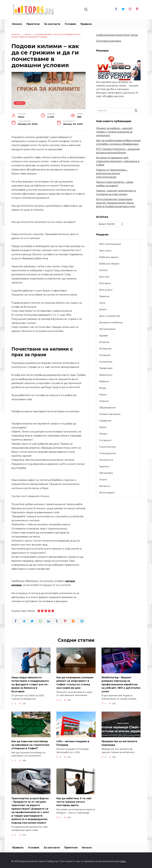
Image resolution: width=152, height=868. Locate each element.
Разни (103, 427)
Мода (102, 388)
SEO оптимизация (110, 244)
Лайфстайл (106, 368)
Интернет (105, 355)
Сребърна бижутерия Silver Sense (117, 35)
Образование (107, 408)
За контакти (52, 24)
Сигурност (105, 440)
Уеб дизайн (106, 473)
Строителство (107, 447)
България (105, 283)
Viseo (123, 859)
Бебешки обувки (109, 264)
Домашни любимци (111, 322)
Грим (102, 303)
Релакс (103, 434)
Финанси (105, 486)
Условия (70, 24)
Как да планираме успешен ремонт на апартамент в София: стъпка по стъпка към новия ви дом (75, 682)
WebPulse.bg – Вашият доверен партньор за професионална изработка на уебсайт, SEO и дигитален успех (121, 684)
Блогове (104, 277)
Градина (104, 296)
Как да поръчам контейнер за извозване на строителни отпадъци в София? (30, 744)
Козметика (106, 362)
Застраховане (107, 329)
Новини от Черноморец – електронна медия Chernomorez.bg (112, 173)
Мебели (104, 381)
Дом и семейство (110, 316)
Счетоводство (108, 453)
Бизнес (104, 270)
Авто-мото (105, 251)
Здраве (104, 336)
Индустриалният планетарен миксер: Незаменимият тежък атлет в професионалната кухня (116, 203)
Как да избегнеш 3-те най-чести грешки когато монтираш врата (74, 800)
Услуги (20, 103)
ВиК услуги (106, 290)
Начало (17, 24)
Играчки (104, 342)
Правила (86, 24)
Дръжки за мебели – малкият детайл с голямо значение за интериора (114, 132)
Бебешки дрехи (109, 257)
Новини (104, 401)
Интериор (105, 349)
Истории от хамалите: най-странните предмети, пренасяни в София (118, 161)
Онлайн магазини (110, 414)
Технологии (106, 460)
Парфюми (105, 421)
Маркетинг (106, 375)
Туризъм (104, 466)
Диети (103, 309)
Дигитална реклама (109, 41)
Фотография (107, 493)
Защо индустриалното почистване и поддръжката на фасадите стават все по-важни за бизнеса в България (30, 684)
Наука (103, 394)
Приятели (33, 24)
